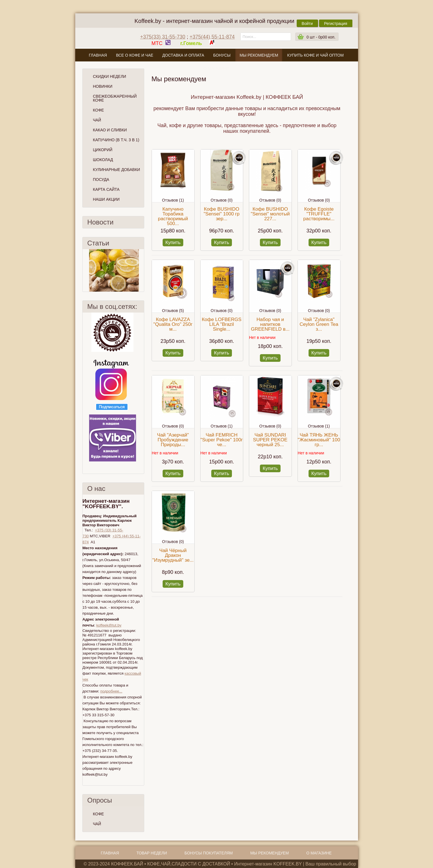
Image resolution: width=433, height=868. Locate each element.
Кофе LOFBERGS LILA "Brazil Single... (221, 324)
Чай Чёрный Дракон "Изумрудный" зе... (173, 555)
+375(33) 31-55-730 (163, 37)
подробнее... (111, 691)
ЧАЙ (97, 824)
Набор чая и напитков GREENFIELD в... (270, 324)
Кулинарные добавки (117, 170)
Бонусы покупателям (209, 853)
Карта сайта (106, 189)
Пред (85, 270)
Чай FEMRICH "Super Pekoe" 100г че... (222, 440)
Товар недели (152, 853)
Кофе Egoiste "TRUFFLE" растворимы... (319, 214)
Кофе (99, 110)
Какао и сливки (110, 130)
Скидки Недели (110, 76)
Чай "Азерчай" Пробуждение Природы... (173, 440)
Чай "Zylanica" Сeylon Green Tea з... (319, 324)
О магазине (216, 69)
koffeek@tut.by (109, 625)
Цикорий (103, 150)
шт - (321, 37)
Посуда (101, 179)
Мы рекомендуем (259, 55)
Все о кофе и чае (135, 55)
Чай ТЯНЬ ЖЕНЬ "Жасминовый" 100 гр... (319, 440)
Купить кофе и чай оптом (315, 55)
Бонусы (222, 55)
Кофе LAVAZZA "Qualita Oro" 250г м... (173, 324)
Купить (173, 242)
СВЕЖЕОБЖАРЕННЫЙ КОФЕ (115, 98)
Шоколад (103, 160)
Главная (98, 55)
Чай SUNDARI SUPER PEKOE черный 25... (270, 440)
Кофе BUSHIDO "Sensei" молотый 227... (270, 214)
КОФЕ (99, 814)
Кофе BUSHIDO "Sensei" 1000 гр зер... (222, 214)
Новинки (103, 86)
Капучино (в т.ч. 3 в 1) (116, 140)
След (142, 270)
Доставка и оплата (183, 55)
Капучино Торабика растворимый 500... (173, 216)
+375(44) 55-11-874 (212, 37)
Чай (97, 120)
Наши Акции (106, 199)
